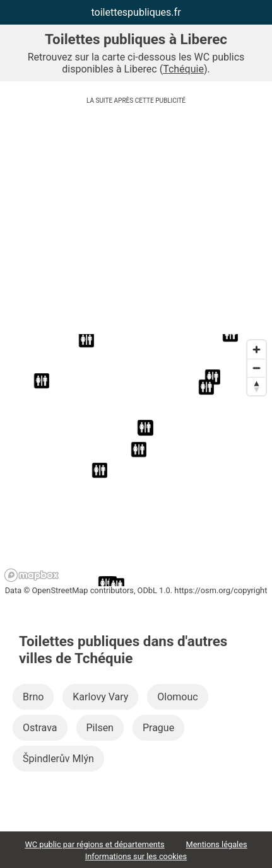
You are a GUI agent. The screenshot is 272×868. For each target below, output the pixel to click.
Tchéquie (183, 69)
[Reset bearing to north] (257, 386)
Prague (158, 728)
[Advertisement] (136, 222)
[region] (136, 460)
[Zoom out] (257, 368)
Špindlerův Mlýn (58, 759)
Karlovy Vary (100, 697)
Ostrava (40, 728)
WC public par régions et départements (94, 844)
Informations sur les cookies (136, 856)
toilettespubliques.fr (136, 12)
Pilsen (100, 728)
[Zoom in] (257, 350)
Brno (33, 697)
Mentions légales (217, 844)
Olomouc (177, 697)
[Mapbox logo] (32, 575)
